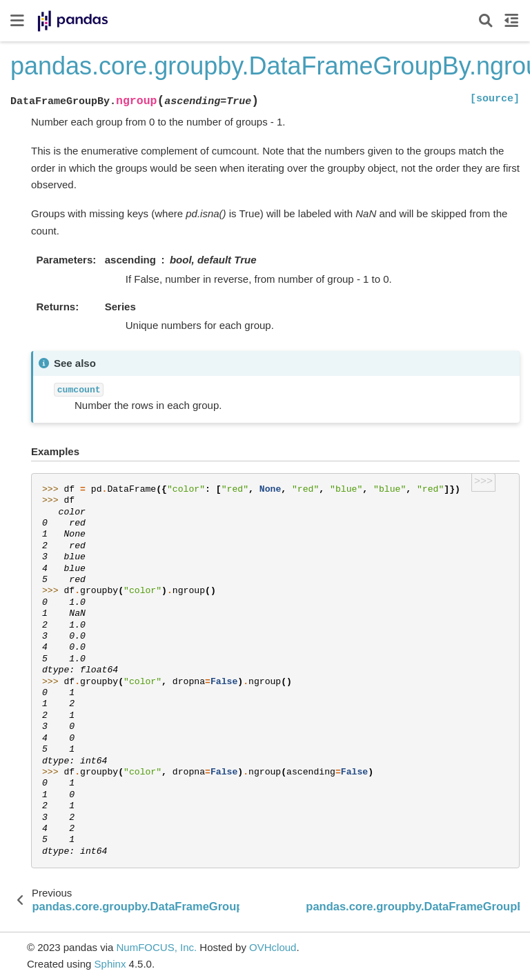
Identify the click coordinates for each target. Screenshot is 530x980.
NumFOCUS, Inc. (156, 947)
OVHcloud (273, 947)
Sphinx (110, 964)
